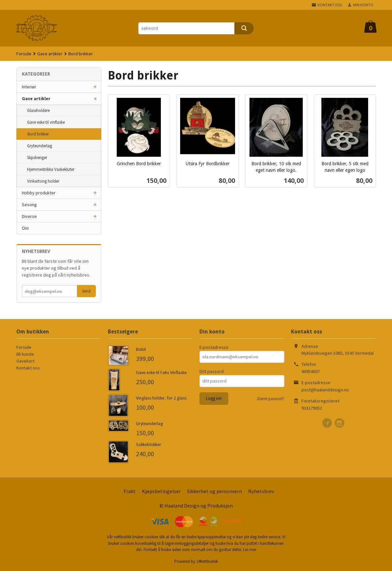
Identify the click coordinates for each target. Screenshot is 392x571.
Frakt (130, 491)
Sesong (29, 205)
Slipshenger (37, 158)
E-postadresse (214, 347)
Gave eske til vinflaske (46, 122)
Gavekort (26, 361)
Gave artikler (36, 98)
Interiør (29, 87)
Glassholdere (38, 110)
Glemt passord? (271, 399)
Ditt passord (212, 371)
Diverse (29, 216)
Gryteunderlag (40, 146)
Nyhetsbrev (261, 491)
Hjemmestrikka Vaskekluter (51, 169)
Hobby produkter (39, 193)
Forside (24, 54)
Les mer (250, 550)
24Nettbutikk (207, 561)
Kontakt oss (28, 368)
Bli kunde (25, 354)
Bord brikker (38, 134)
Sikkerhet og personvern (214, 491)
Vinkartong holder (43, 181)
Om (25, 228)
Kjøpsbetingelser (161, 491)
